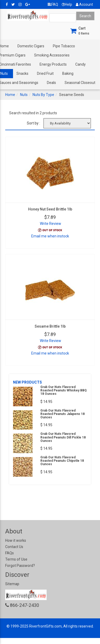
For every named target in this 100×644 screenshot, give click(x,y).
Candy (80, 64)
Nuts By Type (43, 95)
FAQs (10, 553)
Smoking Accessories (52, 55)
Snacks (22, 73)
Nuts (24, 95)
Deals (51, 83)
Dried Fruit (45, 73)
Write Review (51, 224)
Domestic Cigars (31, 46)
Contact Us (14, 547)
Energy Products (53, 64)
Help (67, 4)
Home (10, 95)
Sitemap (12, 584)
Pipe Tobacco (64, 46)
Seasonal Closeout (80, 83)
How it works (16, 540)
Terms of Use (16, 559)
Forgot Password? (20, 566)
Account (84, 4)
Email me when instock (50, 236)
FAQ (53, 4)
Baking (68, 73)
